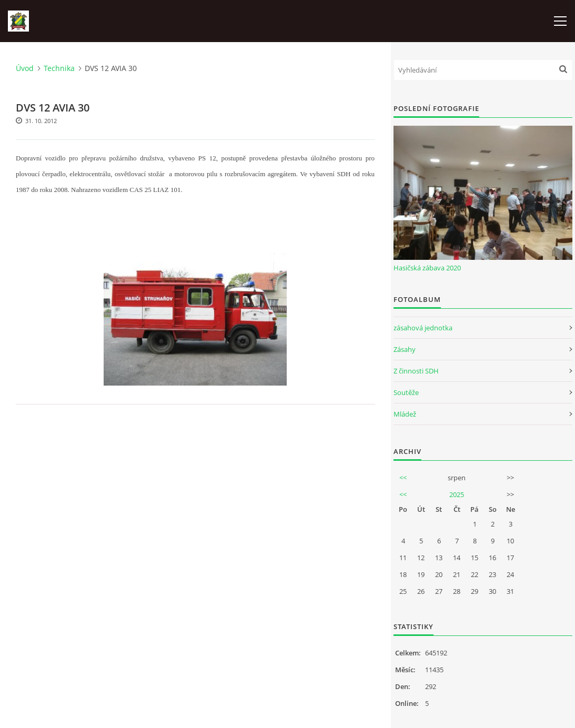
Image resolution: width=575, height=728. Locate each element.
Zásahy (405, 349)
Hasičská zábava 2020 (427, 268)
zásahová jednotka (423, 328)
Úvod (25, 68)
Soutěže (406, 392)
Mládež (405, 414)
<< (403, 478)
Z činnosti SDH (416, 371)
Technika (59, 68)
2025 (457, 494)
